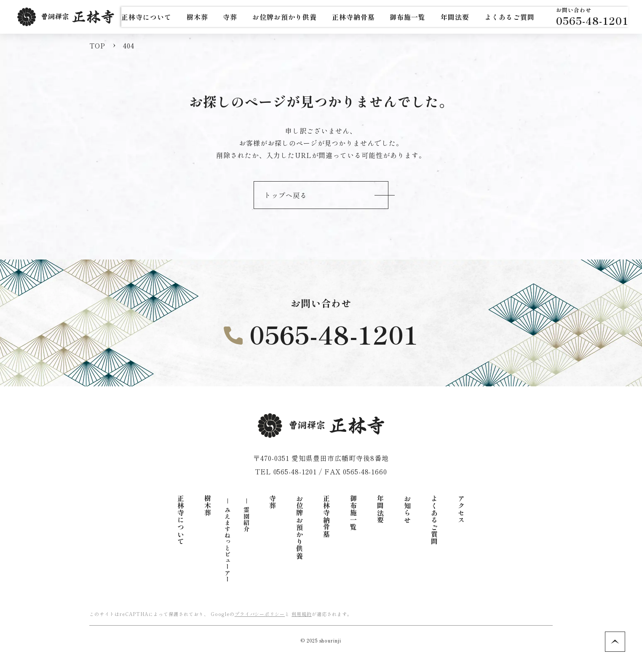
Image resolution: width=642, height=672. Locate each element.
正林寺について (181, 520)
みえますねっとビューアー (227, 545)
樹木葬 (208, 506)
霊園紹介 (246, 519)
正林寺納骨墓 (389, 17)
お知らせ (407, 509)
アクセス (461, 509)
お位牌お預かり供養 (300, 527)
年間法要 (380, 509)
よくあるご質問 (434, 520)
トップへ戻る (286, 195)
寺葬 (273, 502)
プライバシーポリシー (260, 614)
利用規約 (302, 614)
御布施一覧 (353, 513)
